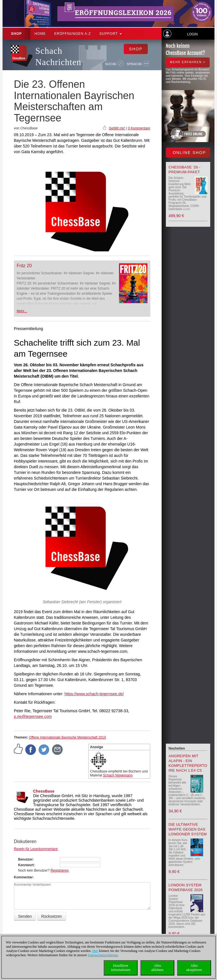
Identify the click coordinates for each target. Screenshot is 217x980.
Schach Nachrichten (58, 56)
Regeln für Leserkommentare (36, 849)
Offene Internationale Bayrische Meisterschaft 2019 (67, 737)
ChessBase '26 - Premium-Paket (185, 170)
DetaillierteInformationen (121, 968)
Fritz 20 (24, 266)
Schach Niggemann (118, 775)
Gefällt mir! (117, 128)
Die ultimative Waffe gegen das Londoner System (188, 829)
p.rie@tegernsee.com (33, 716)
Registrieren (60, 870)
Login (192, 34)
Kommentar (23, 877)
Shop (16, 34)
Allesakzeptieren (194, 968)
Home (40, 34)
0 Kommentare (139, 128)
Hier (95, 951)
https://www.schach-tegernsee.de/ (94, 694)
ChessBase (44, 791)
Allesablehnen (157, 968)
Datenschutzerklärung (103, 955)
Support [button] (111, 34)
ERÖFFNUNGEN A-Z (73, 34)
